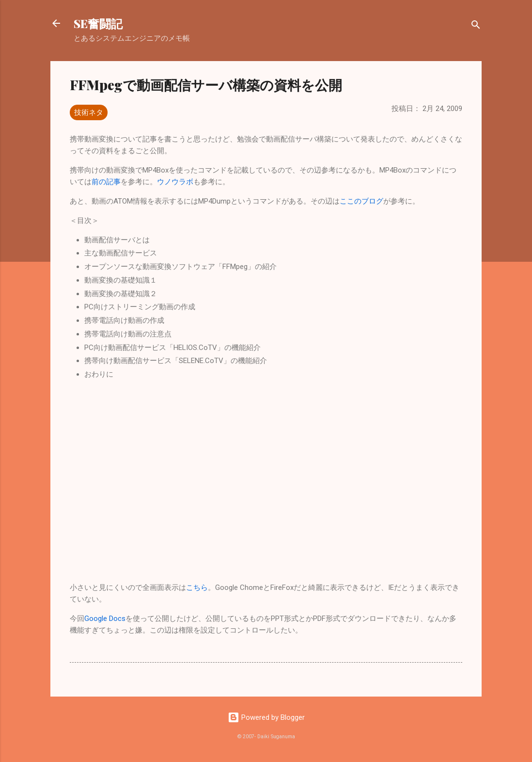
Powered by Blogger (266, 717)
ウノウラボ (175, 182)
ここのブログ (361, 201)
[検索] (476, 26)
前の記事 (106, 182)
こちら (197, 587)
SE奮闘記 (98, 23)
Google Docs (105, 619)
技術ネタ (89, 112)
